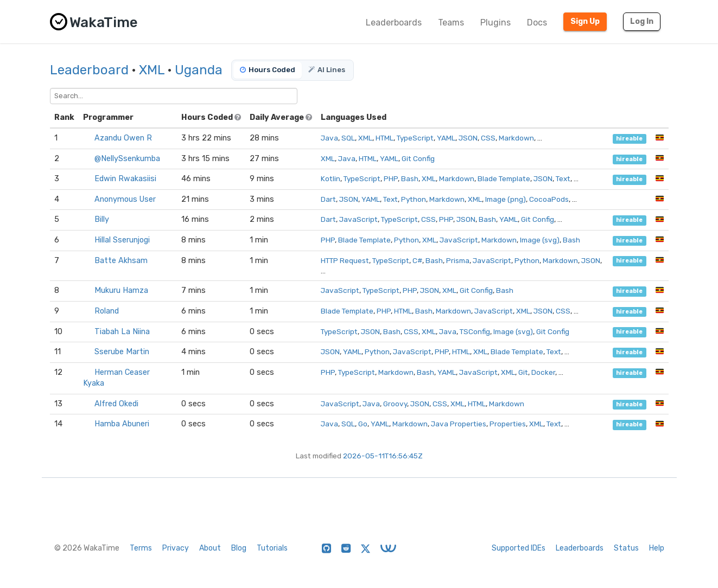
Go (363, 424)
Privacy (176, 548)
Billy (102, 219)
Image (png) (506, 199)
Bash (410, 178)
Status (626, 548)
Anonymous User (125, 199)
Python (414, 199)
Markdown (516, 138)
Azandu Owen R (123, 138)
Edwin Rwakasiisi (125, 179)
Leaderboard (89, 70)
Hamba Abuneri (122, 424)
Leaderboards (394, 23)
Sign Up (585, 21)
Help (657, 548)
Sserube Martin (122, 352)
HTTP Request (345, 260)
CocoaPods (549, 199)
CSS (488, 138)
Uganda (199, 70)
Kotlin (331, 178)
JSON (468, 138)
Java (329, 138)
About (210, 548)
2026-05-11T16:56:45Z (383, 456)
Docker (543, 372)
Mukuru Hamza (121, 290)
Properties (508, 424)
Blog (239, 548)
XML (152, 70)
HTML (385, 138)
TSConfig (475, 331)
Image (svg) (540, 240)
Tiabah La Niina (122, 332)
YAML (446, 138)
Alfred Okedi (116, 404)
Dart (328, 199)
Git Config (418, 158)
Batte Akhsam (121, 261)
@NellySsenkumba (127, 159)
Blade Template (504, 178)
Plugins (495, 23)
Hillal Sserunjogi (122, 240)
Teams (451, 23)
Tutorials (272, 548)
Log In (642, 21)
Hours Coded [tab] (268, 70)
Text (563, 178)
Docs (537, 23)
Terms (141, 548)
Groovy (395, 404)
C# (417, 260)
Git (523, 372)
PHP (391, 178)
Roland (107, 311)
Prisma (458, 260)
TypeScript (415, 138)
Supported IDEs (519, 548)
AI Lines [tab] (327, 70)
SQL (348, 138)
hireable (629, 139)
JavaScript (358, 219)
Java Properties (459, 424)
